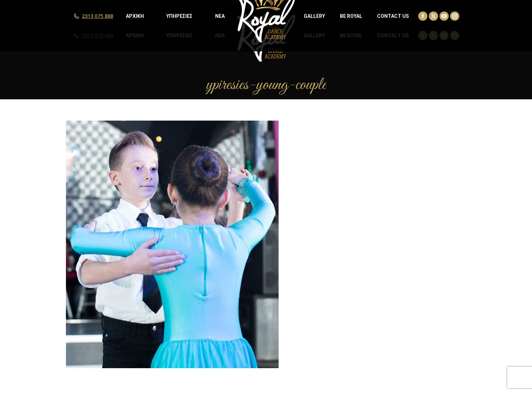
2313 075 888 (97, 35)
